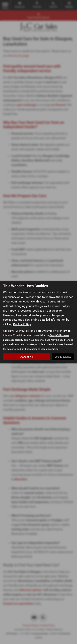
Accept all (26, 357)
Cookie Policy (22, 324)
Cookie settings (63, 357)
